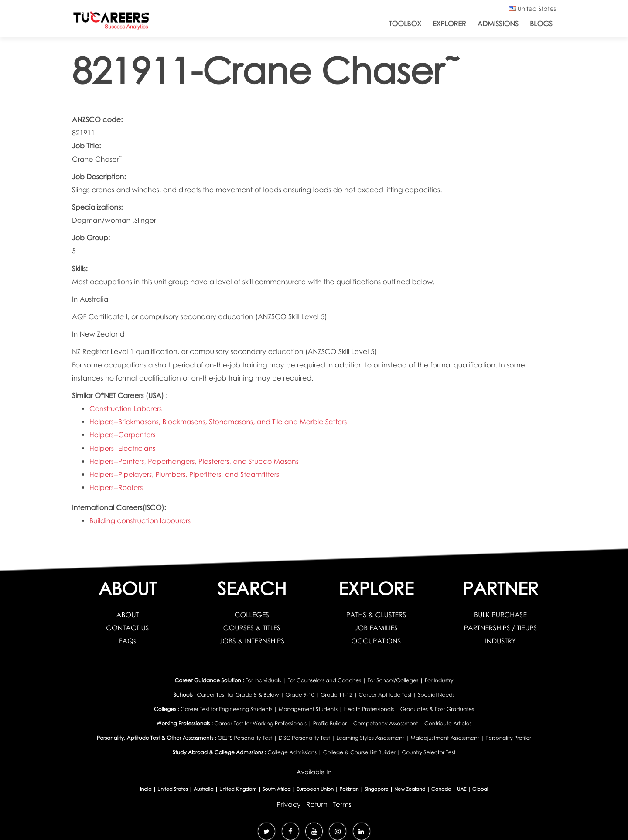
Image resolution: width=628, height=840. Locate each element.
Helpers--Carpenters (123, 435)
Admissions (498, 24)
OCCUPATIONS (376, 641)
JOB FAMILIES (376, 628)
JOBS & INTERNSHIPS (252, 641)
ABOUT (128, 615)
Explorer (449, 24)
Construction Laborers (126, 409)
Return (317, 804)
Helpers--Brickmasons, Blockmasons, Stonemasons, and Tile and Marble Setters (219, 422)
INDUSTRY (500, 641)
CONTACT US (128, 628)
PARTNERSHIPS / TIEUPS (500, 628)
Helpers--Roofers (116, 488)
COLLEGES (252, 615)
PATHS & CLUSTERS (376, 615)
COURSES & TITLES (252, 628)
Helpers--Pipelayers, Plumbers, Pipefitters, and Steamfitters (185, 474)
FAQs (128, 641)
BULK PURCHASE (501, 615)
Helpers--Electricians (123, 448)
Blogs (541, 24)
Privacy (289, 804)
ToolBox (405, 24)
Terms (343, 804)
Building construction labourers (140, 521)
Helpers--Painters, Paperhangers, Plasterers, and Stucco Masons (195, 461)
